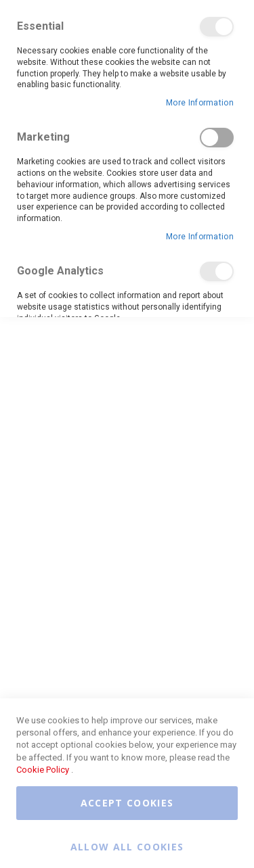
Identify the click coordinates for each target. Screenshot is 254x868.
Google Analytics (217, 271)
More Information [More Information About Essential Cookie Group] (200, 103)
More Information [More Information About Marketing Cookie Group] (200, 237)
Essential (217, 27)
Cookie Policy (43, 770)
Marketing (217, 138)
